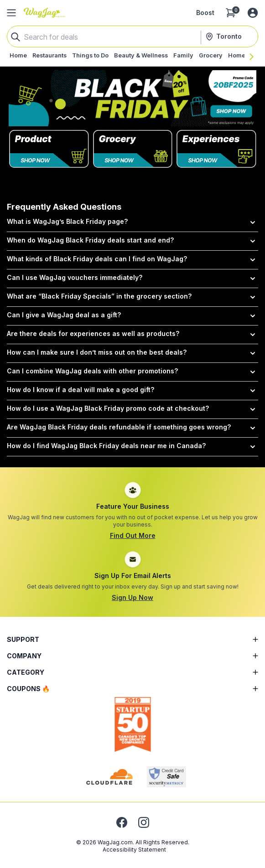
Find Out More (133, 535)
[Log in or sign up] (253, 13)
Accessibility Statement (134, 850)
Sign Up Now (132, 597)
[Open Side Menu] (11, 13)
